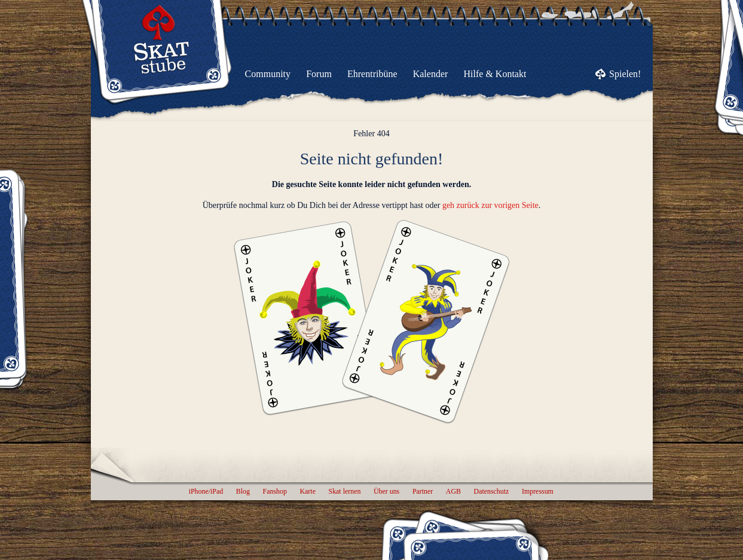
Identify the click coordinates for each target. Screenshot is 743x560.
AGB (453, 491)
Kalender (431, 74)
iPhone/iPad (206, 491)
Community (268, 74)
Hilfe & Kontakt (495, 74)
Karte (308, 491)
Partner (423, 491)
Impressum (538, 491)
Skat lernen (345, 491)
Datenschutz (492, 491)
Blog (243, 491)
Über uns (386, 491)
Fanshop (275, 491)
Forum (319, 74)
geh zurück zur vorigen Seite (490, 205)
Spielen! (625, 74)
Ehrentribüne (372, 74)
